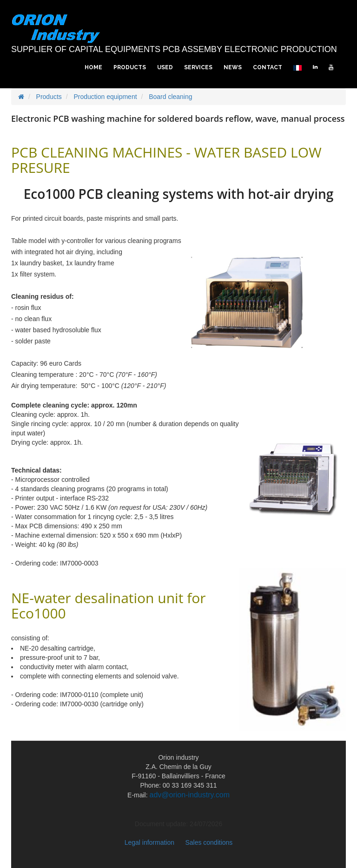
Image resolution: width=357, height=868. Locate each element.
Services (198, 67)
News (233, 67)
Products (130, 67)
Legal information (149, 842)
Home (93, 67)
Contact (268, 67)
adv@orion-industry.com (190, 795)
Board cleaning (170, 97)
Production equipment (105, 97)
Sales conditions (209, 842)
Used (165, 67)
